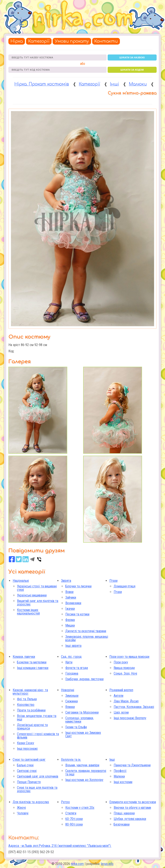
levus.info (107, 864)
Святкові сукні (27, 771)
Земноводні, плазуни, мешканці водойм (87, 638)
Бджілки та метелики (32, 662)
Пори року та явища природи (129, 657)
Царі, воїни (121, 712)
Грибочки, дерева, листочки (84, 679)
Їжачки (70, 609)
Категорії (39, 41)
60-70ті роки (74, 819)
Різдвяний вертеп (121, 690)
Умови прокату (72, 41)
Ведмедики (73, 603)
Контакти (106, 41)
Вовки (69, 592)
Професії (120, 771)
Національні (21, 581)
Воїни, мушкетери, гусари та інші (37, 718)
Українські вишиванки (32, 595)
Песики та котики (77, 614)
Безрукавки (122, 824)
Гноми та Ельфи (76, 727)
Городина (72, 673)
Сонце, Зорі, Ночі (125, 673)
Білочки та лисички (78, 586)
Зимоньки (72, 696)
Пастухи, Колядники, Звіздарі (134, 707)
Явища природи (124, 668)
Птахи (113, 581)
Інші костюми (123, 782)
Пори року (121, 662)
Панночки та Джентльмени (132, 765)
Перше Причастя (29, 782)
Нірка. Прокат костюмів (42, 84)
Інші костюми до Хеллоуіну (84, 780)
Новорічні (68, 690)
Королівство (26, 705)
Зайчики (71, 597)
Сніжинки (72, 701)
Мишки (70, 625)
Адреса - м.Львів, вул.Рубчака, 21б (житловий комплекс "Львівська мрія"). (60, 846)
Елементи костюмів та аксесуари (133, 802)
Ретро (65, 802)
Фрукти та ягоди (77, 668)
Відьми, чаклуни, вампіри (82, 765)
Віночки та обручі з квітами (132, 808)
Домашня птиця (125, 586)
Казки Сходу (26, 743)
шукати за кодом (132, 70)
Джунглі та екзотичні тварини (86, 631)
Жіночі (21, 808)
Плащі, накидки (124, 813)
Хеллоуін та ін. (71, 760)
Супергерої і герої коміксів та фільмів (38, 736)
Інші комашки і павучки (33, 668)
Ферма (70, 620)
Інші (115, 84)
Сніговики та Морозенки (82, 712)
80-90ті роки (74, 824)
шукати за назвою (132, 57)
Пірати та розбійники (31, 710)
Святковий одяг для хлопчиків (38, 776)
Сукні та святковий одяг (29, 760)
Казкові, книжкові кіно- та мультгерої (30, 692)
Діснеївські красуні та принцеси (32, 727)
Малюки (138, 84)
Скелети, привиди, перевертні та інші (86, 773)
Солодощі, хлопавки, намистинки (79, 720)
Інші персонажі (27, 749)
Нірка (17, 41)
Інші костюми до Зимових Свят (83, 734)
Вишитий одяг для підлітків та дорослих (38, 603)
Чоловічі (23, 813)
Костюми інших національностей (28, 612)
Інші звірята (73, 646)
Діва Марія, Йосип (126, 701)
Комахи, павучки (24, 657)
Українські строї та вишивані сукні (37, 588)
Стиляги (71, 813)
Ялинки (70, 707)
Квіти (69, 662)
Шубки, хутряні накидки (130, 819)
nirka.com (77, 864)
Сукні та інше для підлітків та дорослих (37, 789)
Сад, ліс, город (71, 657)
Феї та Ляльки (27, 699)
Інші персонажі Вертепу (130, 718)
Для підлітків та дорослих (31, 802)
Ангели (118, 696)
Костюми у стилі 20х (80, 808)
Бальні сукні (25, 765)
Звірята (66, 581)
